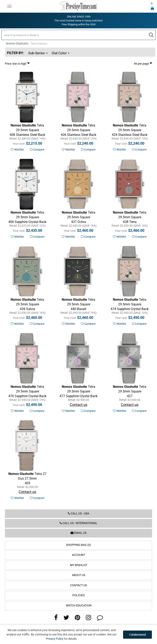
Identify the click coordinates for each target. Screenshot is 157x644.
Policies (78, 595)
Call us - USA (78, 514)
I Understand (137, 635)
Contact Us (78, 585)
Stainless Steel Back (27, 130)
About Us (79, 575)
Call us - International (78, 523)
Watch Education (79, 606)
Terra (130, 217)
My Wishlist (79, 565)
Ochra (78, 217)
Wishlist (17, 150)
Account (78, 555)
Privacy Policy (55, 639)
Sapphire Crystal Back (27, 217)
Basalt (78, 304)
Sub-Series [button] (38, 53)
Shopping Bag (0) (78, 545)
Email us (78, 533)
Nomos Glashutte (17, 43)
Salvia (27, 304)
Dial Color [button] (61, 53)
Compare (37, 150)
